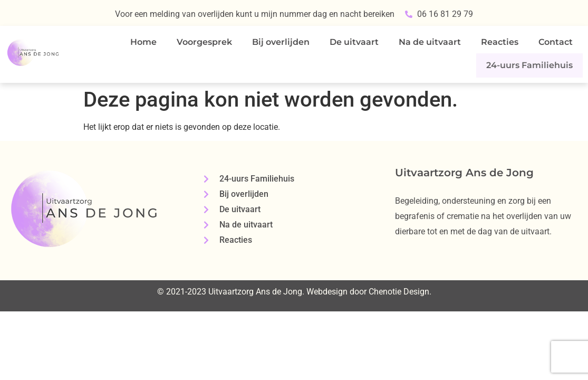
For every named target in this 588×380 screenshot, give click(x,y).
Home (143, 42)
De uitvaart (354, 42)
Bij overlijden (281, 42)
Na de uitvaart (430, 42)
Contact (556, 42)
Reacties (500, 42)
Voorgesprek (204, 42)
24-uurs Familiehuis (533, 64)
